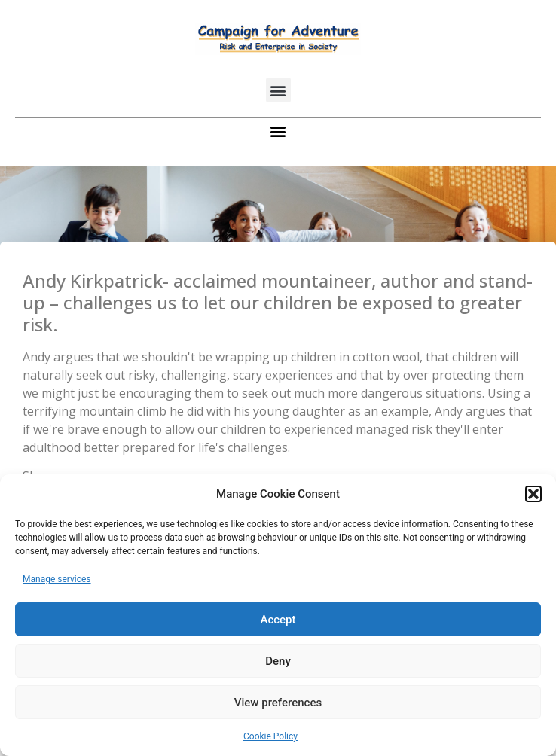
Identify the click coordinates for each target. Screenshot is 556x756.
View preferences (278, 703)
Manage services (57, 579)
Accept (278, 620)
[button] (533, 494)
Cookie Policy (270, 736)
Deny (278, 661)
